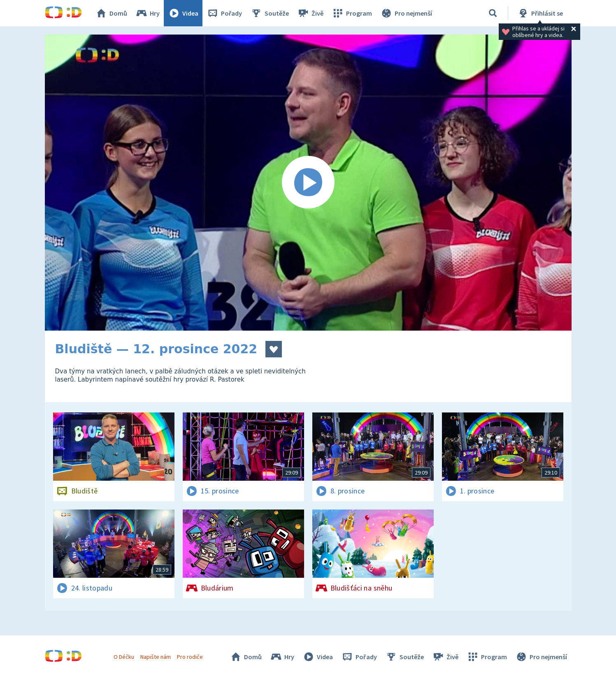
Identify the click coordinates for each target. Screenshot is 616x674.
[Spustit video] (308, 183)
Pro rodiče (190, 657)
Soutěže (270, 13)
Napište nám (156, 657)
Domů (111, 13)
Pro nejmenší (406, 13)
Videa (183, 13)
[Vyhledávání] (493, 13)
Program (352, 13)
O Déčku (124, 657)
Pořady (224, 13)
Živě (310, 13)
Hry (148, 13)
